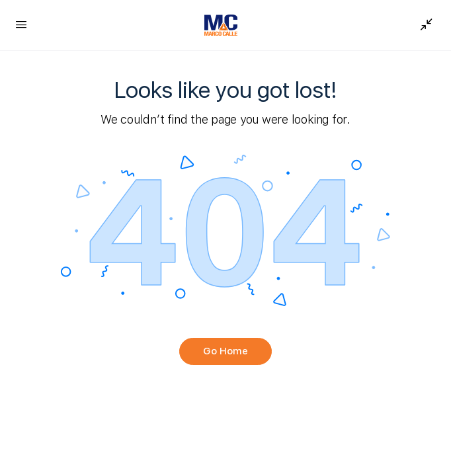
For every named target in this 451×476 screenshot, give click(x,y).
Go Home (225, 351)
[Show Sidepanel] (423, 25)
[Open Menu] (21, 24)
